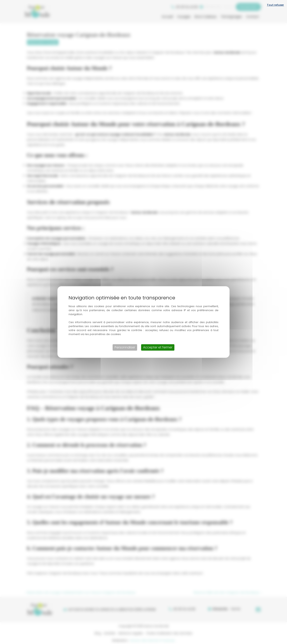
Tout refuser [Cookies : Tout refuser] (275, 5)
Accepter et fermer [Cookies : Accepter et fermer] (158, 347)
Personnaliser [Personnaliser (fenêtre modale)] (125, 347)
